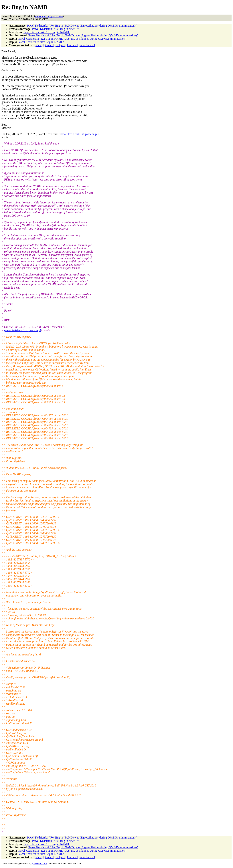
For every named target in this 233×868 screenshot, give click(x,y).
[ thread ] (49, 45)
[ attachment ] (87, 45)
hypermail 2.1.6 (39, 864)
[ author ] (73, 45)
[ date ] (38, 45)
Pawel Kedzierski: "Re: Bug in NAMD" (56, 29)
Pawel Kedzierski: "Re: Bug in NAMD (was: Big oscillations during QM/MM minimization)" (82, 26)
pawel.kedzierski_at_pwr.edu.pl (79, 134)
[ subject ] (61, 45)
